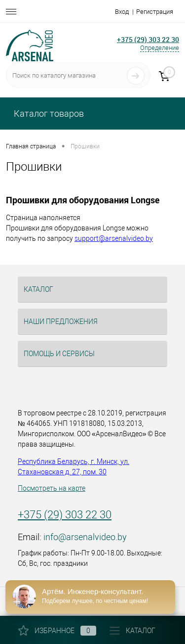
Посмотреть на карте (52, 488)
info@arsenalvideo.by (85, 537)
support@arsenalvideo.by (114, 238)
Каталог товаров (48, 114)
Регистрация (155, 12)
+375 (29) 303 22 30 (65, 515)
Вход (122, 12)
